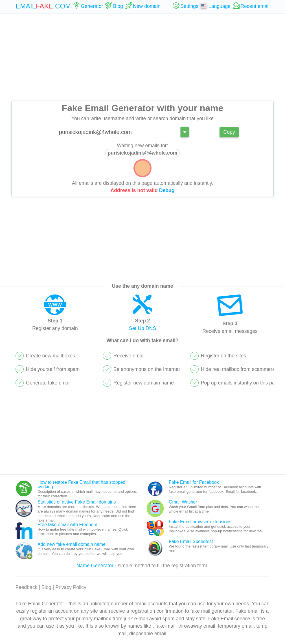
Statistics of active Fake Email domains (77, 502)
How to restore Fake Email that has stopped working (81, 484)
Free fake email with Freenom (67, 525)
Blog (46, 587)
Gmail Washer (183, 502)
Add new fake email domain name (72, 544)
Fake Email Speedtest (191, 541)
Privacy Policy (71, 587)
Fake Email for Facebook (194, 482)
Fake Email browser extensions (200, 522)
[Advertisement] (142, 57)
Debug (167, 190)
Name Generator (95, 566)
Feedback (26, 587)
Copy (229, 132)
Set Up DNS (142, 328)
